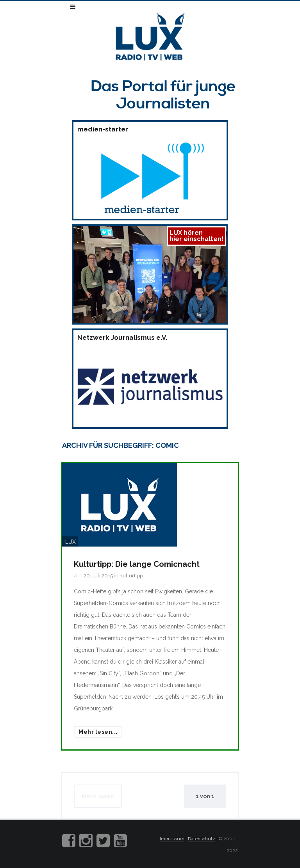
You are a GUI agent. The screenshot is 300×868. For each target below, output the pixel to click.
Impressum (172, 839)
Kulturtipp (131, 576)
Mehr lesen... (98, 732)
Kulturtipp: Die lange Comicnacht (137, 564)
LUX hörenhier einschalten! (196, 236)
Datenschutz (202, 839)
